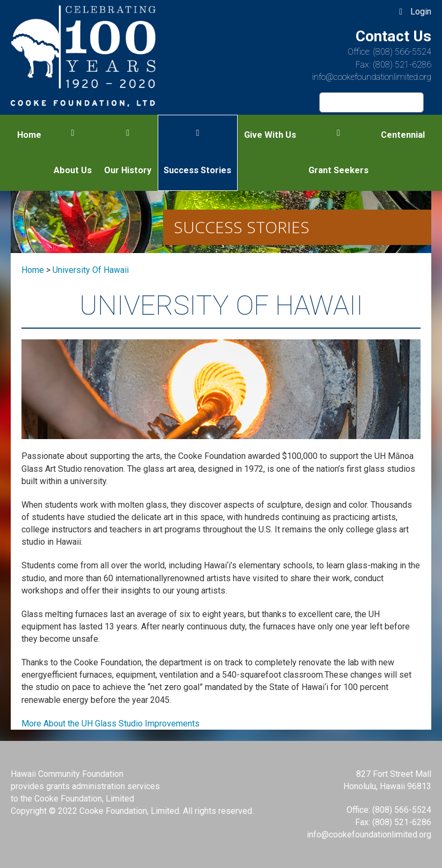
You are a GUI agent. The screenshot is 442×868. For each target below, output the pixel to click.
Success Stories (197, 170)
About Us (73, 170)
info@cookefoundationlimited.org (372, 77)
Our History (128, 170)
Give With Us (270, 135)
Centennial (403, 135)
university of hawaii (91, 270)
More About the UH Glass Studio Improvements (110, 724)
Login (421, 12)
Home (29, 135)
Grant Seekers (338, 170)
